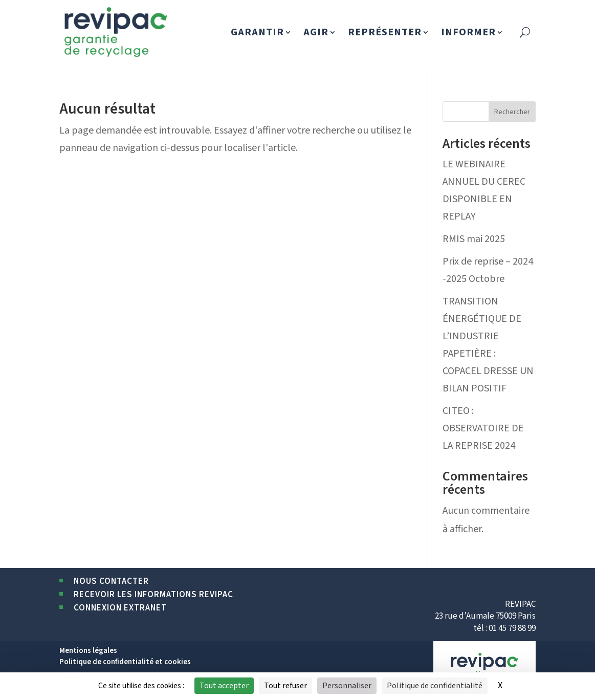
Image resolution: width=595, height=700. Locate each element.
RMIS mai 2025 (474, 239)
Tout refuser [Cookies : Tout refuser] (285, 686)
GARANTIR (257, 32)
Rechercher (512, 112)
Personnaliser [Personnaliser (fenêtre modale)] (347, 686)
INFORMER (468, 32)
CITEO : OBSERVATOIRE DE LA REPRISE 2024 (483, 428)
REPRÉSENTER (385, 32)
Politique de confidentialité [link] (435, 686)
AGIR (316, 32)
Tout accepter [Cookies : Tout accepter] (224, 686)
